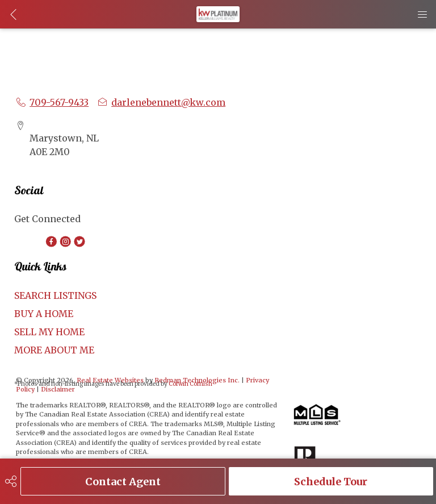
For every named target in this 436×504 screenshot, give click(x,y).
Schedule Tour (331, 482)
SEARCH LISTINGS (55, 295)
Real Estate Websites (111, 380)
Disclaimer (58, 389)
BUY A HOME (44, 314)
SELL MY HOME (49, 332)
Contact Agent (123, 482)
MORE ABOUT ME (54, 350)
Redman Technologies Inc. (198, 380)
